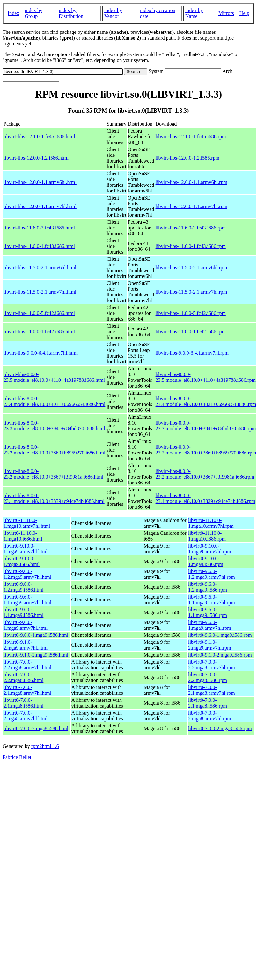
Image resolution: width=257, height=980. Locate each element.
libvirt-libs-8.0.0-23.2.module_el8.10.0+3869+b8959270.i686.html (54, 450)
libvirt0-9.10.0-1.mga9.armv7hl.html (26, 549)
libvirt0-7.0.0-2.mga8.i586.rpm (220, 728)
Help (244, 13)
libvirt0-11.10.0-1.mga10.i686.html (23, 536)
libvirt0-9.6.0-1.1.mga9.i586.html (23, 612)
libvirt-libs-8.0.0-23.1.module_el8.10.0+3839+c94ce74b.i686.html (54, 498)
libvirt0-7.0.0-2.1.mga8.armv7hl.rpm (212, 690)
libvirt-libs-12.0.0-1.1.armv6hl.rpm (191, 182)
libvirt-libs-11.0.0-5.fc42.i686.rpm (191, 313)
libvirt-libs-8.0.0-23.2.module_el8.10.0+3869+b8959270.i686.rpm (206, 450)
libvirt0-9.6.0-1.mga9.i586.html (36, 635)
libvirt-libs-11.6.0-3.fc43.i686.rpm (191, 228)
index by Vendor (113, 13)
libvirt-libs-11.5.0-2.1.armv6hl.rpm (191, 268)
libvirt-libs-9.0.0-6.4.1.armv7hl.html (41, 353)
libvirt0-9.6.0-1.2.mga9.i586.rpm (208, 587)
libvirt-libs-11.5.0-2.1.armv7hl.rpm (191, 292)
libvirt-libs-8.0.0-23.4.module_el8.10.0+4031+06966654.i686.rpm (206, 401)
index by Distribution (71, 13)
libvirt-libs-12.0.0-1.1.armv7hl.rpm (191, 206)
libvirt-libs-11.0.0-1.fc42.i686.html (39, 332)
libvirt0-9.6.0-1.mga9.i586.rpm (220, 635)
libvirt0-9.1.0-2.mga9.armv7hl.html (26, 645)
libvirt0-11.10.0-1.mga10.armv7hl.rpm (211, 523)
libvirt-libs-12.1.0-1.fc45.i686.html (39, 137)
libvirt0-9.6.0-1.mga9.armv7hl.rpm (210, 625)
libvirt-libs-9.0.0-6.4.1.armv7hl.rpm (192, 353)
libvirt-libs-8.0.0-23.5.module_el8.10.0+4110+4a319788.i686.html (54, 377)
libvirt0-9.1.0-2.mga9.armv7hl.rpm (210, 645)
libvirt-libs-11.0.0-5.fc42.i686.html (39, 313)
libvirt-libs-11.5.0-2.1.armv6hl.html (40, 268)
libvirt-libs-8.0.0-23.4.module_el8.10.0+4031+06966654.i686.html (54, 401)
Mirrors (226, 13)
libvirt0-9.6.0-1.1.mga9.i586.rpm (208, 612)
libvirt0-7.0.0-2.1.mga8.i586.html (23, 703)
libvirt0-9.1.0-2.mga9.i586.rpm (220, 655)
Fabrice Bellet (17, 757)
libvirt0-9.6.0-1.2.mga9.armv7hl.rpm (212, 574)
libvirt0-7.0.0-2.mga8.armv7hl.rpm (210, 716)
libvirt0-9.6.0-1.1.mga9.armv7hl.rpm (212, 600)
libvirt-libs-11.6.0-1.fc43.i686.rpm (191, 246)
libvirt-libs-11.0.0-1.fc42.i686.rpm (191, 332)
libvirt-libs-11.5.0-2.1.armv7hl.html (40, 292)
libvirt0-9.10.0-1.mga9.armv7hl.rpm (210, 549)
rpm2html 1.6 (45, 746)
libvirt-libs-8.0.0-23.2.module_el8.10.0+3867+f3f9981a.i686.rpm (205, 474)
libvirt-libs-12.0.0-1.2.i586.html (36, 158)
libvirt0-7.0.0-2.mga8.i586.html (36, 728)
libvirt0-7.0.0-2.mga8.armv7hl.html (26, 716)
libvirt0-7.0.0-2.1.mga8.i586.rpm (208, 703)
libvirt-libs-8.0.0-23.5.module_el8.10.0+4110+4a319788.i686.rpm (206, 377)
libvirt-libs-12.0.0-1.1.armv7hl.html (40, 206)
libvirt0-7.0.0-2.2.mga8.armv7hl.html (27, 665)
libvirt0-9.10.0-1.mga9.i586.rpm (206, 561)
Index (13, 13)
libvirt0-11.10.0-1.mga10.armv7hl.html (27, 523)
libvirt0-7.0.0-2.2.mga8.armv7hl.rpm (212, 665)
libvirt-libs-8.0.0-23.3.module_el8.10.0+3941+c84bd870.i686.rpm (206, 426)
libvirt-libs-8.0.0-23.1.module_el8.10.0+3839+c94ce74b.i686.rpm (206, 498)
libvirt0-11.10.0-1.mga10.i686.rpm (207, 536)
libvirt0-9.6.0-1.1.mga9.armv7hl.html (27, 600)
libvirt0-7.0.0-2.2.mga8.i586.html (23, 677)
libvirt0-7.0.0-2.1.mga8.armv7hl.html (27, 690)
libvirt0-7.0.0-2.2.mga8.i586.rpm (208, 677)
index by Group (33, 13)
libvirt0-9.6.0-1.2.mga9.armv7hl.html (27, 574)
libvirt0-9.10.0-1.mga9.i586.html (22, 561)
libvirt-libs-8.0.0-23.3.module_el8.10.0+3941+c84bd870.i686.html (54, 426)
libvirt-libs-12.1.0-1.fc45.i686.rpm (191, 137)
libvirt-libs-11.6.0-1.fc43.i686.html (39, 246)
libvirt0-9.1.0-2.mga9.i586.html (36, 655)
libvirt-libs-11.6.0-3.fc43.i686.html (39, 228)
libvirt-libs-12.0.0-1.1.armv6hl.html (40, 182)
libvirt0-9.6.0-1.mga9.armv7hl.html (26, 625)
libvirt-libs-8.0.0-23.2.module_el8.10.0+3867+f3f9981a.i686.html (53, 474)
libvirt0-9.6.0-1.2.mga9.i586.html (23, 587)
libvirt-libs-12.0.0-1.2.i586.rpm (187, 158)
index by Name (194, 13)
